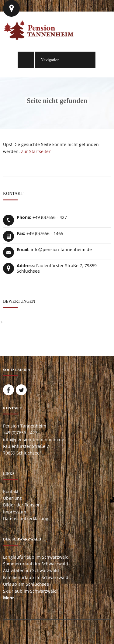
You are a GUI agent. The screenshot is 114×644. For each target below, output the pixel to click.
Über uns (12, 498)
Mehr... (10, 598)
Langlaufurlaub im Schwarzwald (36, 557)
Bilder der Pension (22, 505)
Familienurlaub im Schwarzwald (36, 577)
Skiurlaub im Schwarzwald (30, 591)
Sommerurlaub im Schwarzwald (36, 564)
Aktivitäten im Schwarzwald (31, 570)
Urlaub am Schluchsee (26, 584)
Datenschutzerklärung (26, 518)
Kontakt (11, 491)
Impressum (15, 512)
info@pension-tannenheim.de (61, 249)
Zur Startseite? (36, 151)
